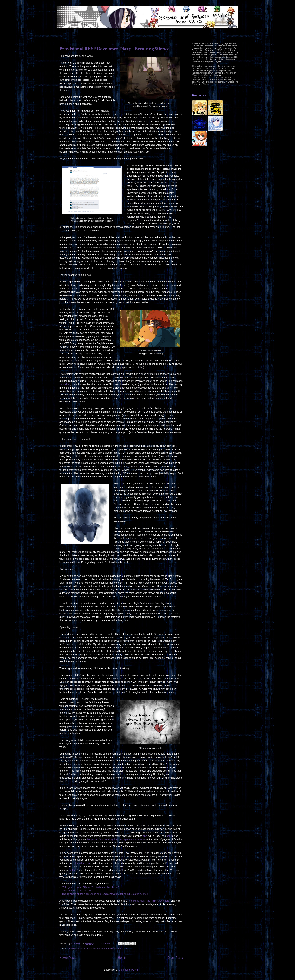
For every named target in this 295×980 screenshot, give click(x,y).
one (145, 836)
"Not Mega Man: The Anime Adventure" (149, 901)
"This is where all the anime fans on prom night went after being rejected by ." (105, 894)
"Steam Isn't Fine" (82, 863)
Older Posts (175, 958)
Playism (206, 84)
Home (122, 958)
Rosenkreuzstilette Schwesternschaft (107, 948)
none (169, 836)
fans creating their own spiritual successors (116, 839)
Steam (195, 84)
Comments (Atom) (129, 970)
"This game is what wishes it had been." (90, 887)
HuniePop (65, 384)
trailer (72, 870)
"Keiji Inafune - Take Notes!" (77, 891)
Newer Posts (68, 958)
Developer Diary (77, 948)
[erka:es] (223, 52)
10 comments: (105, 943)
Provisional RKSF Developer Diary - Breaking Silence (114, 49)
